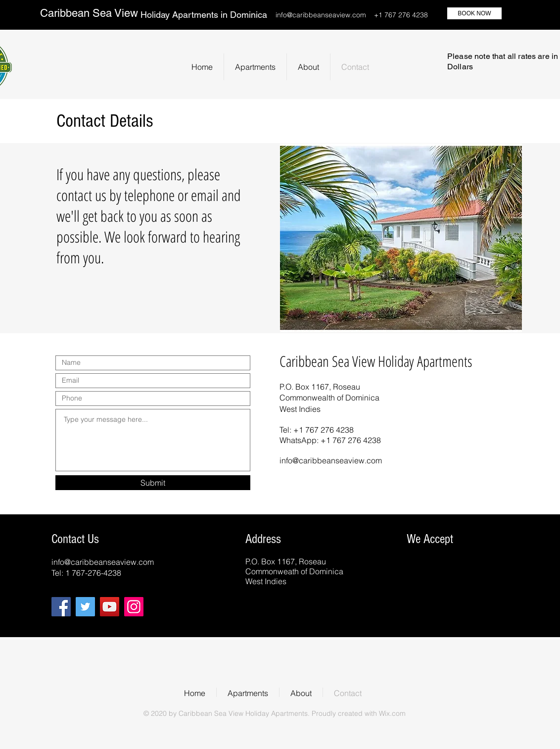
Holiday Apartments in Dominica (204, 15)
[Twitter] (85, 607)
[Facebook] (61, 607)
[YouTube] (110, 607)
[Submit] (153, 483)
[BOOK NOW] (474, 13)
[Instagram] (134, 607)
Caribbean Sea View (89, 13)
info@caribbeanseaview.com (321, 15)
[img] (421, 561)
